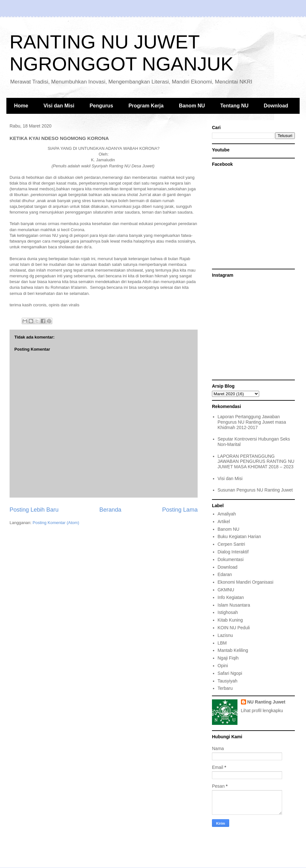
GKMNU (226, 590)
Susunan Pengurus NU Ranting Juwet (255, 490)
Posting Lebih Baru (34, 510)
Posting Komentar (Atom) (56, 523)
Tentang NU (234, 106)
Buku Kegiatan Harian (239, 536)
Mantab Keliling (233, 650)
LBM (222, 643)
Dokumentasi (231, 559)
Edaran (225, 574)
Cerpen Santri (231, 544)
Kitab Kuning (230, 620)
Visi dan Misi (59, 106)
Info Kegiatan (231, 597)
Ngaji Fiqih (228, 658)
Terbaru (225, 688)
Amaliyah (227, 514)
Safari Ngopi (230, 673)
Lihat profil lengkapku (262, 711)
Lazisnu (225, 635)
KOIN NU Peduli (234, 628)
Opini (223, 666)
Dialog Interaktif (233, 552)
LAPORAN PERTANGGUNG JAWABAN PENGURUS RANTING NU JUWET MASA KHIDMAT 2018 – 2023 (256, 462)
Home (21, 106)
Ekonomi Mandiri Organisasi (246, 582)
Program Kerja (146, 106)
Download (276, 106)
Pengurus (101, 106)
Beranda (110, 510)
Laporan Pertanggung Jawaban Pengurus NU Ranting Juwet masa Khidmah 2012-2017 (252, 422)
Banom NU (192, 106)
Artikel (224, 522)
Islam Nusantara (234, 605)
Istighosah (228, 612)
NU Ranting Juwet (266, 702)
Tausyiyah (228, 681)
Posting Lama (180, 510)
